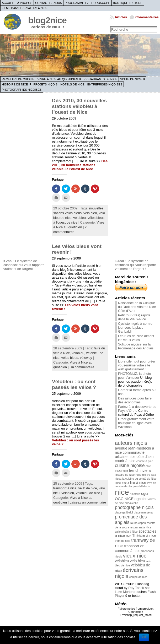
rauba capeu (138, 523)
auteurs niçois (131, 443)
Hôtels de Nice (72, 84)
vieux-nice (135, 556)
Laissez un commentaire (88, 502)
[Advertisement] (24, 176)
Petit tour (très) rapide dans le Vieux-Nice (134, 317)
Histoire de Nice (15, 84)
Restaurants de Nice (100, 79)
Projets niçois (45, 84)
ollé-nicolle (131, 503)
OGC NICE (124, 499)
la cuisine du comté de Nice (139, 479)
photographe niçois (134, 507)
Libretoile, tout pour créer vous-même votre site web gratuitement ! (137, 365)
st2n (129, 536)
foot (126, 471)
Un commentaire (82, 367)
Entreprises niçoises (105, 84)
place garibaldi (124, 512)
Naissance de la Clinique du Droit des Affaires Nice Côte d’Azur (137, 307)
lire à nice (138, 483)
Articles (121, 17)
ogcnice (141, 499)
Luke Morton (124, 592)
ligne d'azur (122, 483)
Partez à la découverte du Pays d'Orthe (137, 409)
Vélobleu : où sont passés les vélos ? (74, 384)
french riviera (140, 470)
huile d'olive (143, 475)
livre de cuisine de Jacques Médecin (135, 485)
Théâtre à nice (144, 535)
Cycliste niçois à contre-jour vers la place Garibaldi (136, 328)
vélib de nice (87, 488)
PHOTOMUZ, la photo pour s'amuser (135, 376)
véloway (86, 358)
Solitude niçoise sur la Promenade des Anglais (136, 346)
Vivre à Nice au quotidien (58, 79)
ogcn (145, 494)
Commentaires (147, 17)
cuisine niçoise (130, 466)
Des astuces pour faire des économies (135, 400)
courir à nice (125, 461)
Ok (144, 637)
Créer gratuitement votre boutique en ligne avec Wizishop (136, 423)
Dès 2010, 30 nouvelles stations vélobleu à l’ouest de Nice (79, 106)
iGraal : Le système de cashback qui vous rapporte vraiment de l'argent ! (24, 265)
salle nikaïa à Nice (126, 532)
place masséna (143, 512)
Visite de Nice (131, 79)
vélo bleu (90, 213)
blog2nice (47, 20)
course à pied (145, 461)
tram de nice (123, 541)
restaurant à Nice (140, 527)
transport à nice (65, 488)
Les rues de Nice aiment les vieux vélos (136, 338)
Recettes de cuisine (18, 79)
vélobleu (79, 218)
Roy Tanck (136, 588)
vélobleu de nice (88, 493)
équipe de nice (138, 577)
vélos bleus (70, 358)
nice (122, 492)
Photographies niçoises (22, 90)
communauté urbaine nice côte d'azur (135, 454)
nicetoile (135, 494)
